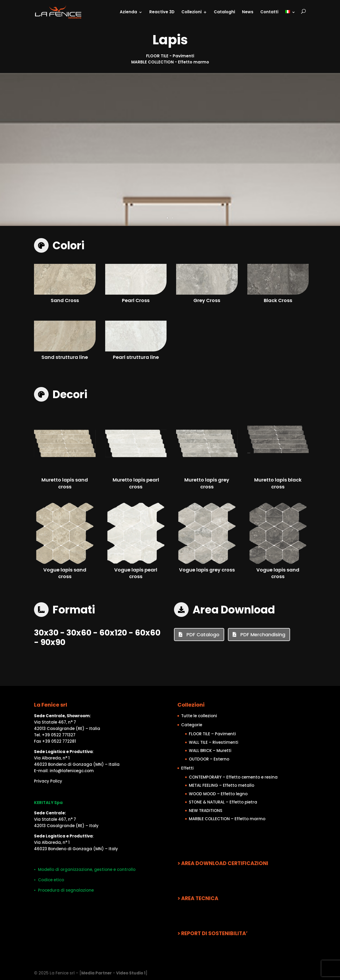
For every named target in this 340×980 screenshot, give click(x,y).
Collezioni (192, 12)
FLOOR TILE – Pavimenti (212, 734)
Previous (9, 149)
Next (331, 149)
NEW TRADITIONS (206, 811)
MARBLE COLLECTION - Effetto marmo (170, 62)
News (248, 12)
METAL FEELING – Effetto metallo (222, 785)
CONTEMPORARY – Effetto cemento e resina (233, 777)
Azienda (128, 12)
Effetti (187, 768)
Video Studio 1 (131, 973)
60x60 (148, 633)
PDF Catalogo (202, 635)
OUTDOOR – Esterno (209, 759)
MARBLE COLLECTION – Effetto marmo (227, 819)
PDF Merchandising (262, 635)
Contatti (269, 12)
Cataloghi (224, 12)
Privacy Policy (48, 781)
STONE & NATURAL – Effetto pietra (223, 802)
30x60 (79, 633)
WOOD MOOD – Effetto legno (218, 794)
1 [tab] (167, 218)
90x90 (53, 642)
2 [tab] (173, 218)
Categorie (192, 725)
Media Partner (97, 973)
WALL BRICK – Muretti (210, 751)
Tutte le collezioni (199, 716)
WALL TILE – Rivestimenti (214, 742)
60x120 (113, 633)
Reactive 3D (162, 12)
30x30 (46, 633)
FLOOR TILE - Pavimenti (170, 56)
